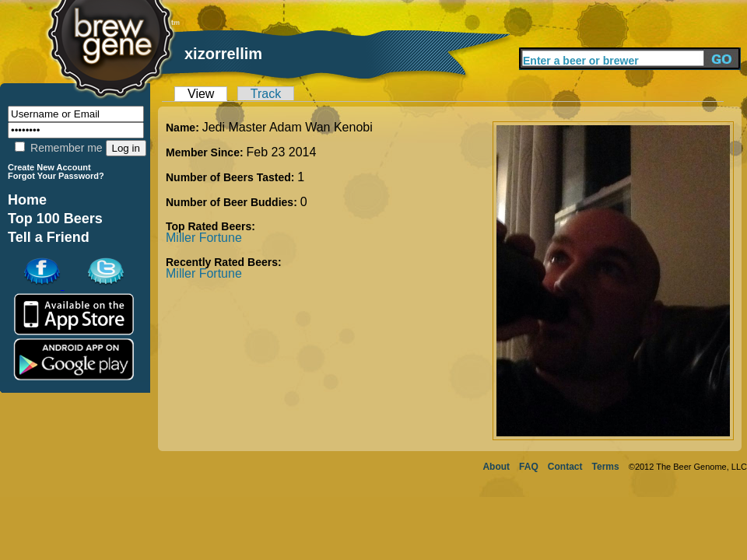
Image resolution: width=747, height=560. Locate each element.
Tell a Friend (49, 237)
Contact (565, 467)
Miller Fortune (204, 238)
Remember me (58, 148)
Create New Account (49, 167)
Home (27, 200)
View (201, 94)
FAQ (529, 467)
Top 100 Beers (55, 219)
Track (266, 94)
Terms (606, 467)
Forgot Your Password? (56, 176)
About (496, 467)
